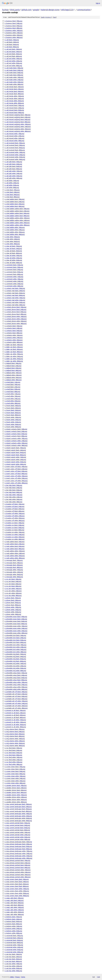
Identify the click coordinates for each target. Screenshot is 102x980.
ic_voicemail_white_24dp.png (14, 947)
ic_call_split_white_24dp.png (13, 173)
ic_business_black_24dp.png (13, 23)
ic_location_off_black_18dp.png (14, 504)
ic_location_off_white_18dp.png (15, 513)
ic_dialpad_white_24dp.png (13, 375)
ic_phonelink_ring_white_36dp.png (15, 668)
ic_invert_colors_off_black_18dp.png (16, 466)
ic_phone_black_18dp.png (13, 598)
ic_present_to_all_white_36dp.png (15, 725)
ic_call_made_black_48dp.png (14, 75)
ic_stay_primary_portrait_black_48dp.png (17, 868)
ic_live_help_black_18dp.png (13, 485)
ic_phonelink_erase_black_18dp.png (16, 617)
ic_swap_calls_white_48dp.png (14, 914)
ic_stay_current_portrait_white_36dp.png (17, 837)
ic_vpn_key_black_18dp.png (13, 954)
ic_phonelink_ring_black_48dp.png (15, 661)
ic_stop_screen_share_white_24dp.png (17, 891)
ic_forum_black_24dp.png (13, 408)
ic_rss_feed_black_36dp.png (13, 753)
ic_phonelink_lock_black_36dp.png (15, 640)
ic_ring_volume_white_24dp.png (15, 741)
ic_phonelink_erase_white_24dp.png (16, 628)
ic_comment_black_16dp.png (14, 265)
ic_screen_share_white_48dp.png (15, 783)
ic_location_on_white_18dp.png (14, 532)
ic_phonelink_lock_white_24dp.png (15, 647)
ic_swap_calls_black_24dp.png (14, 900)
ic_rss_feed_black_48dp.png (13, 755)
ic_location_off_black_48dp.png (14, 511)
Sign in (98, 3)
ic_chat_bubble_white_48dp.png (15, 234)
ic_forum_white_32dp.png (13, 422)
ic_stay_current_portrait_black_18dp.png (17, 823)
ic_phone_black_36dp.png (13, 603)
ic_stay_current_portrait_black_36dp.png (17, 828)
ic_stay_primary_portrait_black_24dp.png (17, 863)
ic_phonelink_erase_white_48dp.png (16, 633)
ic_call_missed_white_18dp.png (14, 134)
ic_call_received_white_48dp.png (15, 159)
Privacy (17, 977)
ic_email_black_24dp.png (12, 387)
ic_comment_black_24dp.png (14, 270)
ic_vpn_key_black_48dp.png (13, 961)
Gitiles (12, 977)
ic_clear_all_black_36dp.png (13, 251)
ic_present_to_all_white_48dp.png (15, 727)
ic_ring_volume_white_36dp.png (15, 743)
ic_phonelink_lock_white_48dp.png (15, 652)
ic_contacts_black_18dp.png (13, 326)
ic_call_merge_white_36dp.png (14, 101)
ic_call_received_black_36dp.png (15, 148)
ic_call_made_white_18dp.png (14, 77)
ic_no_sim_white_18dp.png (13, 588)
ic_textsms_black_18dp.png (13, 917)
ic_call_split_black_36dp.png (13, 166)
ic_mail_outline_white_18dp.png (15, 551)
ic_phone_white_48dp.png (13, 614)
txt (94, 977)
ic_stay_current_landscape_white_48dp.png (18, 821)
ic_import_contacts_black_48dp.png (16, 436)
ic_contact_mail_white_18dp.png (15, 298)
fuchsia (5, 10)
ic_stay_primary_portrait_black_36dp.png (17, 865)
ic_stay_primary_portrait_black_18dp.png (17, 860)
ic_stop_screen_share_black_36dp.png (17, 884)
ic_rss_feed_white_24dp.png (13, 760)
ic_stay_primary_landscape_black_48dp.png (18, 849)
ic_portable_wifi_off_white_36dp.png (16, 706)
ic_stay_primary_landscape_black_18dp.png (18, 842)
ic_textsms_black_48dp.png (13, 924)
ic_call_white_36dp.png (12, 185)
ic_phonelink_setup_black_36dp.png (16, 678)
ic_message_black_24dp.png (14, 563)
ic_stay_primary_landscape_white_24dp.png (18, 853)
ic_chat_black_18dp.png (12, 190)
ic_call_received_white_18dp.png (15, 152)
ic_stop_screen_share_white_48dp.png (17, 896)
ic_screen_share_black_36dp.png (15, 771)
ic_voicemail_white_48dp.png (14, 952)
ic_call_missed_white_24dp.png (14, 136)
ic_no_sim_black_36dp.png (13, 584)
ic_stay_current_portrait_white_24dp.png (17, 835)
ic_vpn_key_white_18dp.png (13, 964)
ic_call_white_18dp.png (12, 180)
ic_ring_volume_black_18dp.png (15, 729)
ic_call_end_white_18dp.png (13, 59)
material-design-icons (50, 10)
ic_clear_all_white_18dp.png (13, 255)
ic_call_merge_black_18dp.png (14, 87)
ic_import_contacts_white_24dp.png (16, 441)
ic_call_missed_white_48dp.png (14, 141)
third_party (15, 10)
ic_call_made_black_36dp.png (14, 73)
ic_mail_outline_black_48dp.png (14, 549)
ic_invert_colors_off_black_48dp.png (16, 474)
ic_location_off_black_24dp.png (14, 506)
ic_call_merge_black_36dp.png (14, 91)
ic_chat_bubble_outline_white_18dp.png (17, 218)
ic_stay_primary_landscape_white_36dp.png (18, 856)
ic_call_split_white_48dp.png (13, 178)
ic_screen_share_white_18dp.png (15, 776)
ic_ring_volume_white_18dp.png (15, 739)
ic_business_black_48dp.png (13, 28)
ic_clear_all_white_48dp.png (13, 263)
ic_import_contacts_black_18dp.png (16, 429)
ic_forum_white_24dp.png (13, 420)
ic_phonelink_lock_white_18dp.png (15, 645)
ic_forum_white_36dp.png (13, 424)
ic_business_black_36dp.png (13, 26)
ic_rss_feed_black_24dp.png (13, 750)
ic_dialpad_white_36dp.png (13, 377)
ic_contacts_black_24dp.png (13, 328)
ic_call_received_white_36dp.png (15, 157)
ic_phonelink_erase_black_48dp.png (16, 624)
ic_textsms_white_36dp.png (13, 931)
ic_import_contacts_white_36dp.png (16, 443)
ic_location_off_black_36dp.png (14, 509)
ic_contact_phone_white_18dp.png (16, 316)
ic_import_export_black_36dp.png (15, 452)
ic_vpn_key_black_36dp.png (13, 959)
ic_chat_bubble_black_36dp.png (14, 204)
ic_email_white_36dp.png (13, 401)
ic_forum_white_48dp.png (13, 427)
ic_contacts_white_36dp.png (14, 340)
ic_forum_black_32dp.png (13, 410)
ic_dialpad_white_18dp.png (13, 373)
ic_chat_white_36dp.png (12, 241)
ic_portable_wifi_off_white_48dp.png (16, 708)
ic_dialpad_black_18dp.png (13, 363)
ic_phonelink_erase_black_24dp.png (16, 619)
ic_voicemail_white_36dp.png (14, 950)
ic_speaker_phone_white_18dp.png (16, 795)
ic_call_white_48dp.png (12, 187)
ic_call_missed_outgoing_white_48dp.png (18, 131)
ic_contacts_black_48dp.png (13, 333)
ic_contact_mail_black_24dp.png (15, 291)
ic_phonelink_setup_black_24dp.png (16, 675)
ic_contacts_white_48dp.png (14, 342)
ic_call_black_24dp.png (12, 42)
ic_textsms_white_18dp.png (13, 926)
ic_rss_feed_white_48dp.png (13, 764)
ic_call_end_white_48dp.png (13, 66)
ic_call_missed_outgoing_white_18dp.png (18, 124)
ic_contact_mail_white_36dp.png (15, 302)
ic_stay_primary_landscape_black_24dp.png (18, 844)
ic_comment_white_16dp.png (14, 277)
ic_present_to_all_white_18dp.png (15, 720)
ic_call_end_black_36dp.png (13, 54)
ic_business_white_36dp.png (14, 35)
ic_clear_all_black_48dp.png (13, 253)
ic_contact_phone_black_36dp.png (15, 312)
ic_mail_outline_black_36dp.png (14, 546)
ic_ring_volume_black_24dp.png (15, 731)
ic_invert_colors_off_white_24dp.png (16, 478)
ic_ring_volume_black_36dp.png (15, 734)
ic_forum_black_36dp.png (13, 413)
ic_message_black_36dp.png (14, 565)
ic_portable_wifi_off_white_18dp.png (16, 701)
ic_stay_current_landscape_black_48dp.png (18, 811)
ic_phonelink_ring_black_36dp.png (15, 659)
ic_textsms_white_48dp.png (13, 933)
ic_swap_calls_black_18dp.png (14, 898)
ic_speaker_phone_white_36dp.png (16, 800)
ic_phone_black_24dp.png (13, 600)
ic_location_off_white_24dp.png (15, 516)
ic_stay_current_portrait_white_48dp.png (17, 839)
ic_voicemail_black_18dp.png (14, 936)
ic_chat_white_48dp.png (12, 244)
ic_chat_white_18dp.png (12, 237)
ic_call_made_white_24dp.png (14, 80)
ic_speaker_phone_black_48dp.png (16, 792)
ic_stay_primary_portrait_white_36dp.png (18, 875)
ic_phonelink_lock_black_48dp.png (15, 642)
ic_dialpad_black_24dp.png (13, 366)
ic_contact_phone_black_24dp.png (15, 309)
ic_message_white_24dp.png (14, 572)
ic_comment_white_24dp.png (14, 281)
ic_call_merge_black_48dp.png (14, 94)
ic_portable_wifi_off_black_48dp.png (16, 699)
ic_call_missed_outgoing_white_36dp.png (18, 129)
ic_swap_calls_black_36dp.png (14, 903)
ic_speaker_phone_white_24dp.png (16, 797)
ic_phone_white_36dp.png (13, 612)
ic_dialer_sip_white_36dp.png (14, 359)
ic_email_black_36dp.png (12, 389)
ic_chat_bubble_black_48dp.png (14, 206)
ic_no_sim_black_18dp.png (13, 579)
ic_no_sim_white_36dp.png (13, 593)
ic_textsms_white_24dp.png (13, 928)
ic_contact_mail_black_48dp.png (15, 295)
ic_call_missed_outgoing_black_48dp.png (17, 122)
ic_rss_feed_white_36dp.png (13, 762)
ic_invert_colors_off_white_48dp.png (16, 483)
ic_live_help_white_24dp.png (13, 497)
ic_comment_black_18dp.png (14, 267)
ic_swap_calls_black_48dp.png (14, 905)
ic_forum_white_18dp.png (13, 417)
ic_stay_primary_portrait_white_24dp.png (18, 872)
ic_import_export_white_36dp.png (15, 462)
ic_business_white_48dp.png (14, 37)
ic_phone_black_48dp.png (13, 605)
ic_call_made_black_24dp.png (14, 70)
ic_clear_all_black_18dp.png (13, 246)
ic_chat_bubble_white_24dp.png (15, 230)
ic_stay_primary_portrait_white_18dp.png (18, 870)
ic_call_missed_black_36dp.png (14, 110)
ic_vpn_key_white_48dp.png (13, 971)
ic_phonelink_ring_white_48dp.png (15, 671)
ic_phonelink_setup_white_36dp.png (16, 687)
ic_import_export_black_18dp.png (15, 448)
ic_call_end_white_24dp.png (13, 61)
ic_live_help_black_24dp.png (13, 488)
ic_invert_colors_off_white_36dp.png (16, 481)
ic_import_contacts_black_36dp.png (16, 434)
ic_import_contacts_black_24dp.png (16, 431)
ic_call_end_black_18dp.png (13, 49)
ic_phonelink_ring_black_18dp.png (15, 654)
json (98, 977)
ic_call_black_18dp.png (12, 40)
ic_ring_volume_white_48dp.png (15, 746)
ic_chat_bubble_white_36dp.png (15, 232)
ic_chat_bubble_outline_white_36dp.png (17, 223)
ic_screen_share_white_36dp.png (15, 781)
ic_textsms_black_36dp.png (13, 921)
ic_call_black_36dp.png (12, 44)
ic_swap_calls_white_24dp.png (14, 910)
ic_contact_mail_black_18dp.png (15, 288)
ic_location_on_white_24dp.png (14, 535)
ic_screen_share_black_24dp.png (15, 769)
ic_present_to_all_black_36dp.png (15, 715)
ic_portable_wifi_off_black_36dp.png (16, 696)
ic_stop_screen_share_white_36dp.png (17, 893)
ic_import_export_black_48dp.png (15, 455)
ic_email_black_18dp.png (12, 384)
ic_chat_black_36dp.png (12, 195)
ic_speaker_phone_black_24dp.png (16, 788)
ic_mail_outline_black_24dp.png (14, 544)
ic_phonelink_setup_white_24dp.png (16, 685)
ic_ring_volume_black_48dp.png (15, 736)
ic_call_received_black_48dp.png (15, 150)
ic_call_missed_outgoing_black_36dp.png (17, 119)
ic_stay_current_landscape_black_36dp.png (18, 809)
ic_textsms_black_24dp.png (13, 919)
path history (46, 17)
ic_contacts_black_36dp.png (13, 331)
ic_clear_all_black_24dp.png (13, 249)
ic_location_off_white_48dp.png (15, 520)
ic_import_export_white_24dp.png (15, 460)
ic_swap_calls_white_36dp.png (14, 912)
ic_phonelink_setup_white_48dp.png (16, 689)
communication (84, 10)
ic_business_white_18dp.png (14, 30)
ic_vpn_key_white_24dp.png (13, 966)
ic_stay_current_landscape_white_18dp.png (18, 814)
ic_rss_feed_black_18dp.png (13, 748)
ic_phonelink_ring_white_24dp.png (15, 666)
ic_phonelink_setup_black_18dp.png (16, 673)
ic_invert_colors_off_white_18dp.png (16, 476)
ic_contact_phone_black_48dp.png (15, 314)
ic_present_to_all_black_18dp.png (15, 710)
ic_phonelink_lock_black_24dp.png (15, 638)
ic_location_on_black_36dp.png (14, 528)
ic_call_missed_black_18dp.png (14, 105)
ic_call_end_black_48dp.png (13, 56)
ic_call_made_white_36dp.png (14, 82)
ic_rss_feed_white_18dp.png (13, 757)
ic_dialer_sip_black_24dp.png (14, 347)
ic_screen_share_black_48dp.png (15, 774)
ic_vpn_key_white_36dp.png (13, 968)
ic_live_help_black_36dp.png (13, 490)
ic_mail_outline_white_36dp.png (15, 556)
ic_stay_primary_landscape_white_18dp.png (18, 851)
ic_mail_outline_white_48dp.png (15, 558)
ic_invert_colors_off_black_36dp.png (16, 471)
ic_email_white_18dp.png (13, 396)
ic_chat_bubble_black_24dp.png (14, 202)
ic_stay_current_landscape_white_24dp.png (18, 816)
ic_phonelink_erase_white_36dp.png (16, 631)
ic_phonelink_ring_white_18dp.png (15, 663)
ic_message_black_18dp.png (14, 560)
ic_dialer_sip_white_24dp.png (14, 356)
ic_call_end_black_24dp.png (13, 52)
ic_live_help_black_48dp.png (13, 492)
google (36, 10)
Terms (23, 977)
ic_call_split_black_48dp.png (13, 169)
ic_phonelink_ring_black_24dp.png (15, 657)
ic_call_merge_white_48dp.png (14, 103)
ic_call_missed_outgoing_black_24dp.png (17, 117)
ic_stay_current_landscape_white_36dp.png (18, 818)
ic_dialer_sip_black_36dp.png (14, 349)
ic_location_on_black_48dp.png (14, 530)
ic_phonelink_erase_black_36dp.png (16, 621)
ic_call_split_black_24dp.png (13, 164)
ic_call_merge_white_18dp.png (14, 96)
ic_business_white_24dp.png (14, 33)
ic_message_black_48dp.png (14, 567)
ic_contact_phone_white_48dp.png (16, 323)
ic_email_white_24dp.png (13, 399)
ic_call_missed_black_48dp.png (14, 112)
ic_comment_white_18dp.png (14, 279)
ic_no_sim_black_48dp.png (13, 586)
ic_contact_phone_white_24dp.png (16, 319)
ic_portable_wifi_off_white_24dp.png (16, 703)
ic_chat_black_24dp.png (12, 192)
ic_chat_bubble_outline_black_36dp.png (17, 213)
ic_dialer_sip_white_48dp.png (14, 361)
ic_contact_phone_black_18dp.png (15, 307)
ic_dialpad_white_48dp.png (13, 380)
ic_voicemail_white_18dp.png (14, 945)
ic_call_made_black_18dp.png (14, 68)
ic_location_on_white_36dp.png (14, 537)
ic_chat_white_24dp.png (12, 239)
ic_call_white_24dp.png (12, 183)
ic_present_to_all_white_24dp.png (15, 722)
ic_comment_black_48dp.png (14, 274)
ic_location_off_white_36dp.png (15, 518)
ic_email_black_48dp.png (12, 392)
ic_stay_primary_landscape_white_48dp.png (18, 858)
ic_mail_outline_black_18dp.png (14, 542)
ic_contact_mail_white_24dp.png (15, 300)
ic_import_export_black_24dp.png (15, 450)
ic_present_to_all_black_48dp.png (15, 717)
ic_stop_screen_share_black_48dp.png (17, 886)
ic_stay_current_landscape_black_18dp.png (18, 804)
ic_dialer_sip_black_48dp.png (14, 352)
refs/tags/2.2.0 (67, 10)
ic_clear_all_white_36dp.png (13, 260)
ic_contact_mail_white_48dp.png (15, 305)
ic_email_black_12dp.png (12, 382)
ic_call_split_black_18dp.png (13, 162)
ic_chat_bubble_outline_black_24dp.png (17, 211)
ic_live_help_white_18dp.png (13, 495)
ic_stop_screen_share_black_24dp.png (17, 882)
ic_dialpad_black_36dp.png (13, 368)
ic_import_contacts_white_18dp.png (16, 438)
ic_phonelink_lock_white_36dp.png (15, 649)
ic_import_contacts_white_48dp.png (16, 445)
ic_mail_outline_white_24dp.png (15, 553)
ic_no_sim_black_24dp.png (13, 581)
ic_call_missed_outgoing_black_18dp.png (17, 115)
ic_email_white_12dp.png (13, 394)
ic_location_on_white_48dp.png (14, 539)
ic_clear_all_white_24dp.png (13, 258)
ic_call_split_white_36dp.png (13, 176)
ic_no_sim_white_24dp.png (13, 591)
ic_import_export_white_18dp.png (15, 457)
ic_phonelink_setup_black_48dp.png (16, 680)
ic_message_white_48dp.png (14, 577)
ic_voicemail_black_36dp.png (14, 940)
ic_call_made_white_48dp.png (14, 84)
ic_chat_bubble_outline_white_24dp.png (17, 220)
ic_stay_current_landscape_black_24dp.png (18, 807)
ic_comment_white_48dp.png (14, 286)
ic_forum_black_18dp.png (13, 406)
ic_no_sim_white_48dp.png (13, 595)
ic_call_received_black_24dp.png (15, 145)
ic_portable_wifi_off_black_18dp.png (16, 692)
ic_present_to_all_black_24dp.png (15, 713)
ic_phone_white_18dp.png (13, 607)
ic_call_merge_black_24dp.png (14, 89)
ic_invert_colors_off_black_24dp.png (16, 469)
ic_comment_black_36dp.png (14, 272)
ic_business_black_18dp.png (13, 21)
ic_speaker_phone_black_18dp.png (16, 785)
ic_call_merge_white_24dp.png (14, 98)
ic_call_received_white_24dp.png (15, 155)
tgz (55, 17)
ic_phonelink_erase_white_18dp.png (16, 626)
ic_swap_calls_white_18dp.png (14, 907)
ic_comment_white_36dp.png (14, 284)
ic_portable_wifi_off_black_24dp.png (16, 694)
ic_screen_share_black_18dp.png (15, 767)
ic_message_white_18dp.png (14, 570)
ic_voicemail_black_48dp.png (14, 943)
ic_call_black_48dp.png (12, 47)
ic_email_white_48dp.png (13, 403)
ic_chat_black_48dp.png (12, 197)
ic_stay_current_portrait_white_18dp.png (17, 832)
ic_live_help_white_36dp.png (13, 499)
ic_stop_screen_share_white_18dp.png (17, 889)
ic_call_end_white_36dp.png (13, 63)
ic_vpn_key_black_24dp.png (13, 957)
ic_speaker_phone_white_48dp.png (16, 802)
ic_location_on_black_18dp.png (14, 523)
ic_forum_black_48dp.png (13, 415)
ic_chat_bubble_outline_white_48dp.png (17, 225)
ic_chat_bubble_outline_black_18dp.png (17, 209)
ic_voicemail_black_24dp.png (14, 938)
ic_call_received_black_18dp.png (15, 143)
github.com (26, 10)
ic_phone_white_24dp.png (13, 610)
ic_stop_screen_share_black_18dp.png (17, 879)
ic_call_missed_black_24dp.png (14, 108)
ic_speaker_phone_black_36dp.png (16, 790)
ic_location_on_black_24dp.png (14, 525)
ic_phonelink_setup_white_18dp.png (16, 682)
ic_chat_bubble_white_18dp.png (15, 227)
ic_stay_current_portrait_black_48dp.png (17, 830)
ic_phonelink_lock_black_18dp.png (15, 635)
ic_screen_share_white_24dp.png (15, 778)
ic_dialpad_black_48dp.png (13, 370)
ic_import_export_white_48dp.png (15, 464)
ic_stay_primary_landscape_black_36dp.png (18, 846)
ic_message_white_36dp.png (14, 574)
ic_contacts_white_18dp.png (14, 335)
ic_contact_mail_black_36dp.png (15, 293)
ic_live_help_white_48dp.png (13, 502)
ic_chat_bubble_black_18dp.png (14, 199)
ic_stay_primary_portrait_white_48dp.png (18, 877)
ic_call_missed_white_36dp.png (14, 138)
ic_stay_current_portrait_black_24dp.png (17, 825)
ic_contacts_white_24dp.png (14, 338)
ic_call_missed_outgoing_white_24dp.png (18, 127)
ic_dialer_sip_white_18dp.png (14, 354)
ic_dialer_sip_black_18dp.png (14, 345)
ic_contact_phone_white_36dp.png (16, 321)
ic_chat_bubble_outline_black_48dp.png (17, 216)
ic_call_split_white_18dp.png (13, 171)
